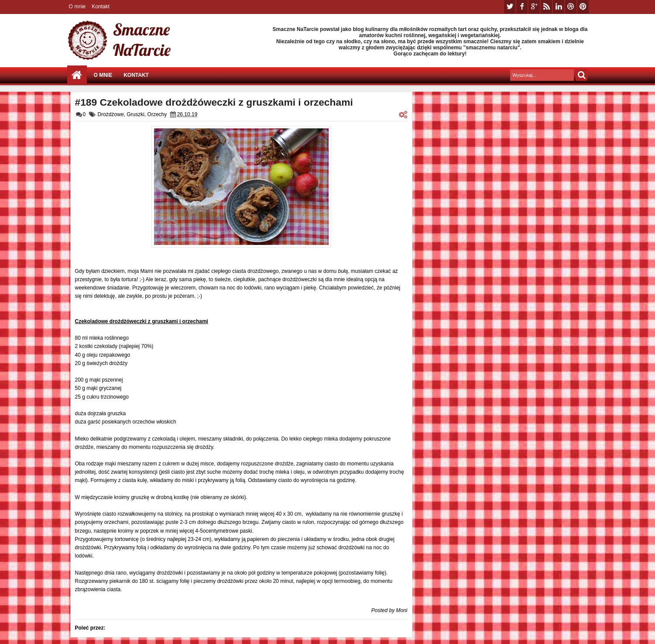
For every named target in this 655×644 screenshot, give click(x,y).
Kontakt (101, 7)
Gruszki (135, 114)
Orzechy (157, 114)
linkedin (559, 7)
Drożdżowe (111, 114)
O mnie (77, 7)
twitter (510, 7)
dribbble (571, 7)
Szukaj (581, 75)
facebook (522, 7)
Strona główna (77, 75)
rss (546, 7)
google (534, 7)
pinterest (583, 7)
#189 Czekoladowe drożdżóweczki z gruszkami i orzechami (214, 102)
